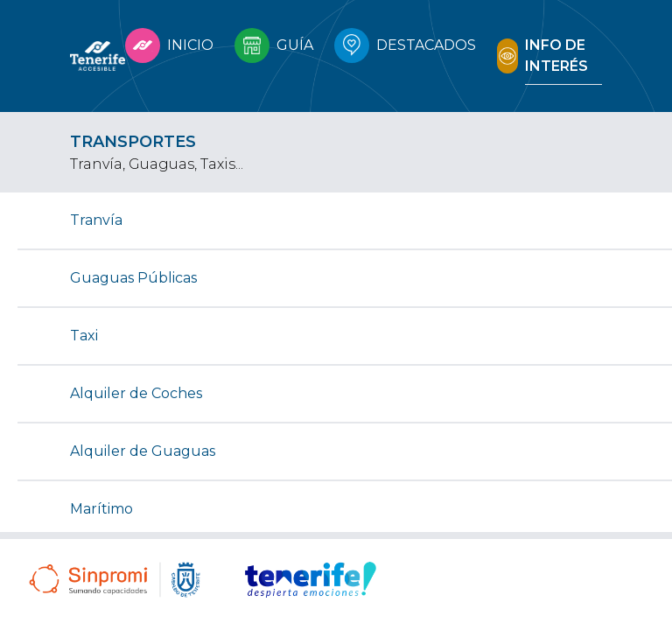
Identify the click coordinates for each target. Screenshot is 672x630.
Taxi (84, 336)
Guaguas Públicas (133, 278)
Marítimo (101, 509)
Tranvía (96, 220)
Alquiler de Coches (136, 393)
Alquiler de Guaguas (143, 451)
